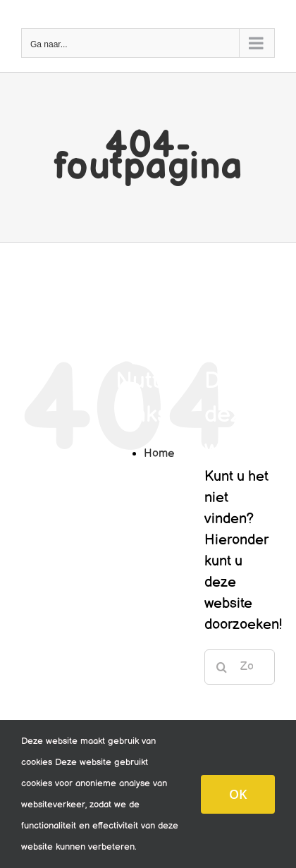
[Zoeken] (222, 667)
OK (238, 794)
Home (159, 454)
